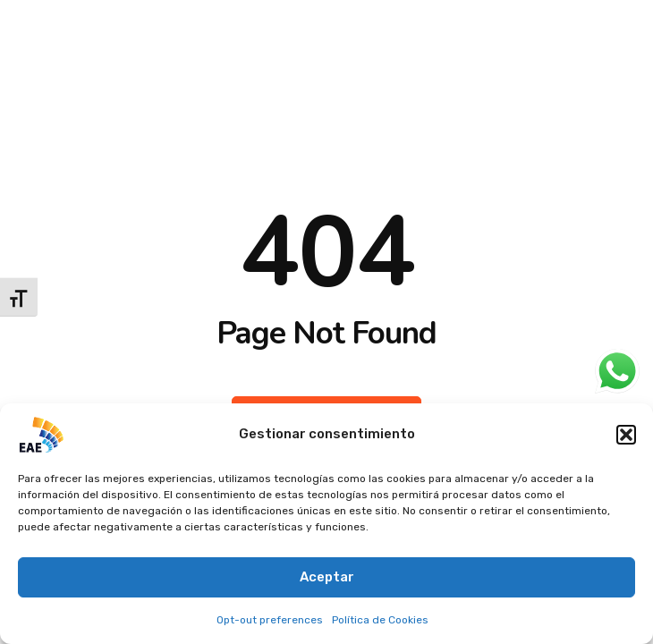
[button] (626, 435)
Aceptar (327, 577)
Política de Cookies (380, 620)
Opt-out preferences (270, 620)
